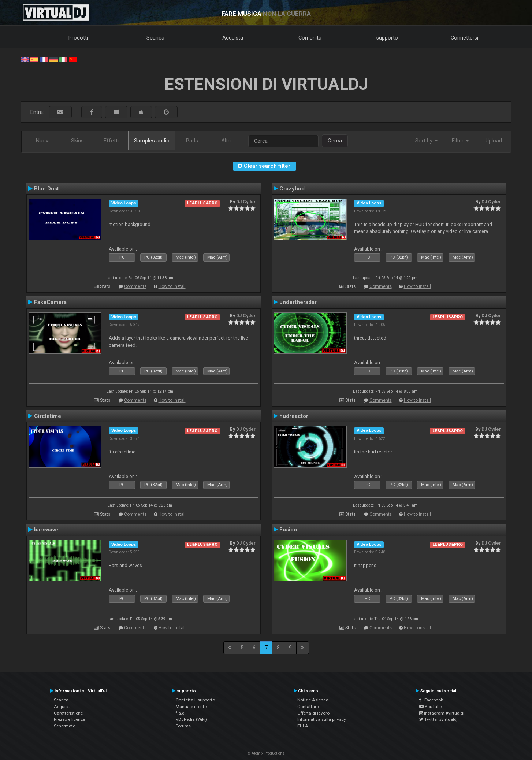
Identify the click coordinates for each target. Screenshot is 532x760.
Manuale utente (191, 707)
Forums (183, 726)
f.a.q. (181, 713)
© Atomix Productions (266, 753)
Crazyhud (292, 189)
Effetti (111, 141)
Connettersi (464, 38)
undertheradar (298, 302)
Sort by (426, 141)
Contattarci (308, 707)
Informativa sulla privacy (322, 719)
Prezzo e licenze (69, 719)
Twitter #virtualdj (438, 719)
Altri (226, 141)
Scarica (155, 38)
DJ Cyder (246, 202)
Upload (494, 141)
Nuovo (44, 141)
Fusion (288, 530)
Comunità (310, 38)
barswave (46, 530)
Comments (135, 286)
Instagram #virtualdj (442, 713)
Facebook (431, 700)
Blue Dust (46, 189)
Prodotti (78, 38)
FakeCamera (50, 302)
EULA (303, 726)
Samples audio (152, 141)
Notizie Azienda (313, 700)
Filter (460, 141)
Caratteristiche (68, 713)
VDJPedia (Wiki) (191, 719)
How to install (172, 286)
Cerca (335, 141)
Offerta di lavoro (313, 713)
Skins (77, 141)
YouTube (430, 707)
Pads (192, 141)
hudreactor (294, 416)
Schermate (64, 726)
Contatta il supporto (195, 700)
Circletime (48, 416)
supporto (387, 38)
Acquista (233, 38)
